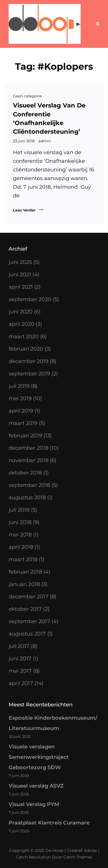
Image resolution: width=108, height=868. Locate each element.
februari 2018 (25, 572)
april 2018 (21, 547)
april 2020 (21, 324)
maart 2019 (23, 423)
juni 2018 (20, 522)
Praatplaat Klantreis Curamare (49, 823)
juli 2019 (19, 386)
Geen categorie (27, 96)
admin (45, 141)
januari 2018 (24, 584)
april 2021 (21, 287)
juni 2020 (21, 312)
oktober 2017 (25, 609)
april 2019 (21, 411)
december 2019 (29, 361)
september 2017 (29, 621)
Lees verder (29, 209)
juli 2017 (19, 646)
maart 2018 (23, 559)
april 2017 (21, 683)
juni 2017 (20, 659)
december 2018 (29, 448)
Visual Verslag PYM (34, 804)
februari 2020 (26, 349)
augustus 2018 (27, 498)
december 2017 (29, 597)
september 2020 (30, 299)
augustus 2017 (27, 634)
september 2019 (29, 374)
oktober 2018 (25, 473)
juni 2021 (20, 275)
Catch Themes (78, 857)
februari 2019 (25, 436)
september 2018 (29, 485)
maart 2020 (24, 336)
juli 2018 (19, 510)
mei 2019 (20, 398)
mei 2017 (20, 671)
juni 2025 (20, 262)
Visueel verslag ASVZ (36, 786)
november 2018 (29, 460)
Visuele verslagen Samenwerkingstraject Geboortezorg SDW (39, 757)
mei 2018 (20, 535)
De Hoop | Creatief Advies (71, 850)
